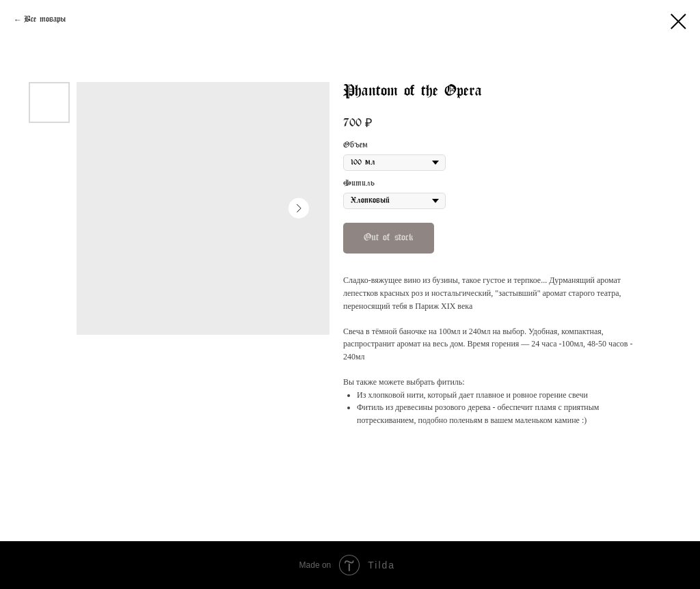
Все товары (45, 20)
